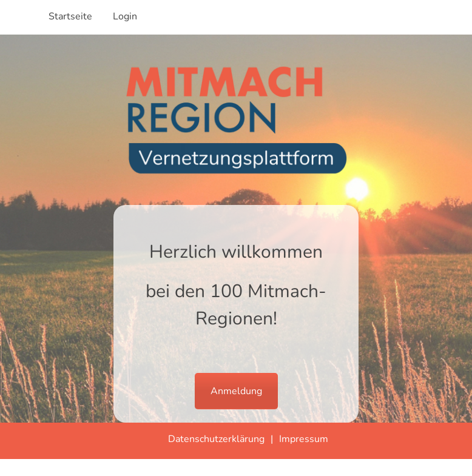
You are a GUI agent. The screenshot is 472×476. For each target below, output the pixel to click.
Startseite (70, 16)
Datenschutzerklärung (216, 439)
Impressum (304, 439)
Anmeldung (236, 391)
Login (125, 16)
